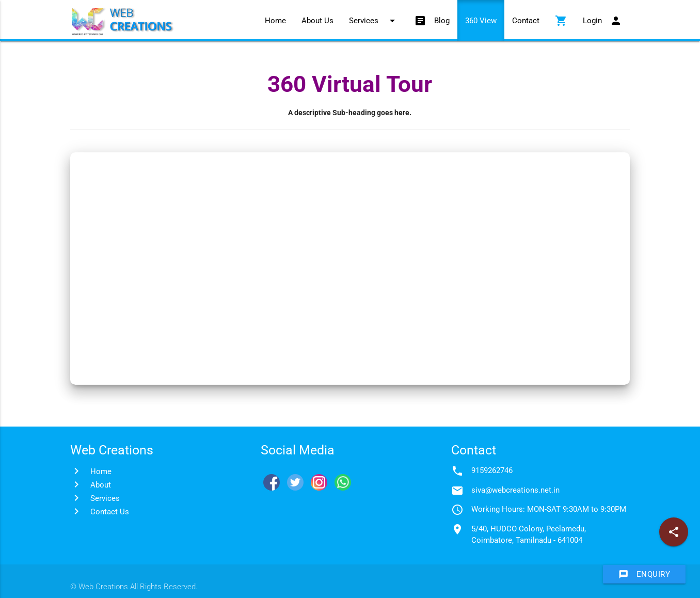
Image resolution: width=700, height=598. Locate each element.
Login (602, 21)
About (101, 485)
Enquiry (645, 574)
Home (275, 21)
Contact (526, 21)
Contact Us (110, 512)
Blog (432, 21)
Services (374, 21)
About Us (317, 21)
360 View (481, 21)
